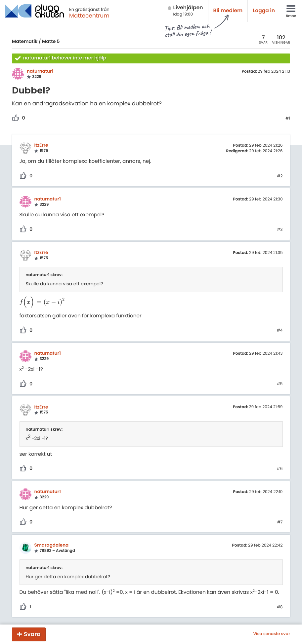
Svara (32, 634)
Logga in (264, 11)
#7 (280, 522)
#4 (280, 331)
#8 (280, 607)
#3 (280, 230)
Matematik (25, 41)
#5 (280, 384)
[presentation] (43, 302)
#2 (280, 176)
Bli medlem (228, 11)
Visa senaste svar (272, 634)
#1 (288, 119)
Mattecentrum (89, 16)
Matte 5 (51, 41)
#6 (280, 469)
